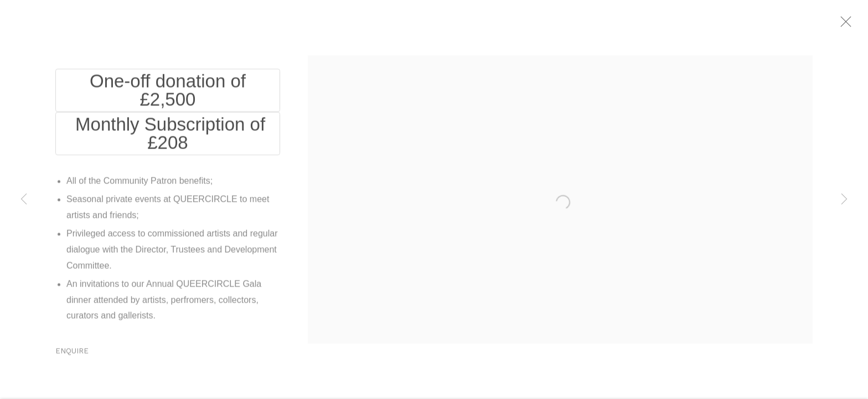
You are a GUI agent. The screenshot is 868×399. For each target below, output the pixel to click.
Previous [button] (24, 199)
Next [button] (844, 199)
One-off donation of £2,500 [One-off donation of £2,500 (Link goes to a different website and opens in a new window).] (168, 94)
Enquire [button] (72, 355)
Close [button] (852, 25)
